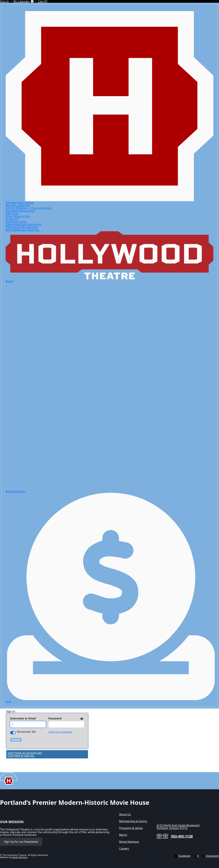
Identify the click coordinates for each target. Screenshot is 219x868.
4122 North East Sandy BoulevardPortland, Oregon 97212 (178, 827)
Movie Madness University (22, 230)
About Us (125, 814)
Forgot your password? (60, 732)
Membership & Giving (20, 203)
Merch (10, 281)
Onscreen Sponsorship (20, 211)
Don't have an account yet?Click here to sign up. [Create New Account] (25, 754)
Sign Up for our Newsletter (21, 842)
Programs (12, 219)
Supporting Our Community (24, 224)
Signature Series (16, 222)
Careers (124, 849)
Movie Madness (129, 842)
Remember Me (26, 732)
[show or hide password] (81, 719)
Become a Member (18, 205)
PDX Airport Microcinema (22, 227)
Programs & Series (131, 828)
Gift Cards (12, 213)
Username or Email (23, 718)
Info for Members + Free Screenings (29, 208)
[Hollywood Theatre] (109, 106)
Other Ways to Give (18, 216)
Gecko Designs (20, 857)
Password (55, 718)
